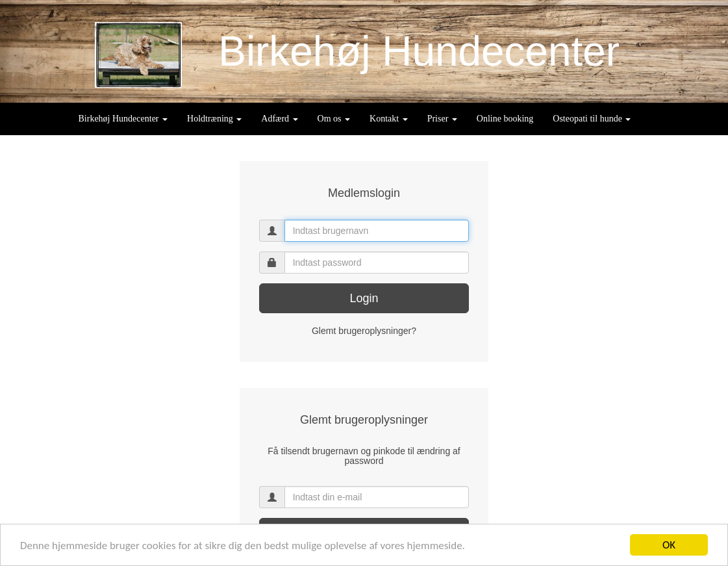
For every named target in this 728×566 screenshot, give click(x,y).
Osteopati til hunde (592, 119)
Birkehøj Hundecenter (123, 119)
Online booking (505, 119)
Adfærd (279, 119)
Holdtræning (214, 119)
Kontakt (389, 119)
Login (364, 298)
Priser (442, 119)
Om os (334, 119)
